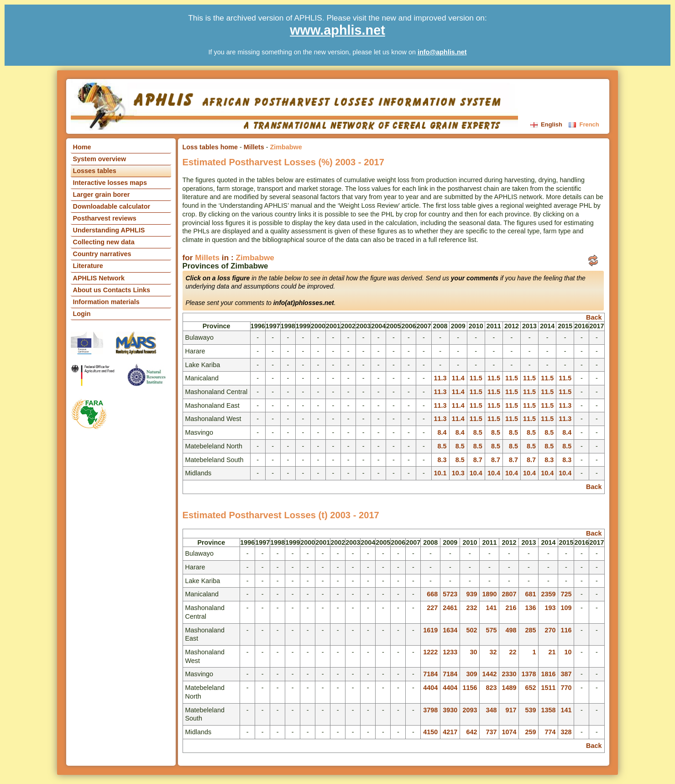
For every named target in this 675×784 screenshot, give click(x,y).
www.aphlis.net (337, 30)
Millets (254, 147)
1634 (450, 630)
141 (491, 608)
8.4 (442, 432)
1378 (528, 674)
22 (513, 652)
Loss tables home (210, 147)
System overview (100, 159)
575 (491, 630)
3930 (450, 710)
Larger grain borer (102, 195)
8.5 (478, 432)
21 (552, 652)
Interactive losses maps (110, 183)
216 (511, 608)
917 (511, 710)
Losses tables (95, 171)
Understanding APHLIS (109, 230)
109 (566, 608)
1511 (548, 688)
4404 (430, 688)
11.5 (476, 378)
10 (568, 652)
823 (491, 688)
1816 (548, 674)
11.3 (440, 378)
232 (471, 608)
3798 (430, 710)
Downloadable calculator (112, 206)
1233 (450, 652)
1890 (489, 594)
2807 (509, 594)
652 (530, 688)
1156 (470, 688)
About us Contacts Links (112, 290)
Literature (88, 266)
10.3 (458, 473)
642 (471, 732)
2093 (470, 710)
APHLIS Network (99, 278)
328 (566, 732)
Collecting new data (104, 242)
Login (82, 314)
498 (511, 630)
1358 (548, 710)
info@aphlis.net (442, 52)
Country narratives (102, 254)
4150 (430, 732)
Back (594, 317)
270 (550, 630)
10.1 (440, 473)
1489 (509, 688)
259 (530, 732)
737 (491, 732)
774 (550, 732)
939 (471, 594)
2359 (548, 594)
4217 (450, 732)
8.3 (442, 460)
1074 (509, 732)
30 (473, 652)
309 (471, 674)
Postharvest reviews (105, 218)
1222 (430, 652)
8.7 (478, 460)
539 (530, 710)
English (547, 124)
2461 (450, 608)
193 (550, 608)
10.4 (476, 473)
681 (530, 594)
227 (432, 608)
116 (566, 630)
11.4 (458, 378)
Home (82, 147)
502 (471, 630)
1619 (430, 630)
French (584, 124)
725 (566, 594)
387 (566, 674)
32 (493, 652)
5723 (450, 594)
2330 (509, 674)
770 (566, 688)
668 (432, 594)
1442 (489, 674)
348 (491, 710)
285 (530, 630)
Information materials (106, 302)
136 (530, 608)
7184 (430, 674)
